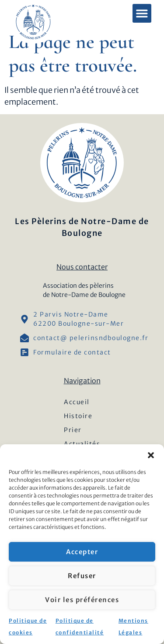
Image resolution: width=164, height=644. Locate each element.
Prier (73, 430)
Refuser (82, 576)
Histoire (78, 416)
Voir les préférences (82, 600)
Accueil (77, 402)
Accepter (82, 552)
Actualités (82, 444)
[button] (151, 455)
